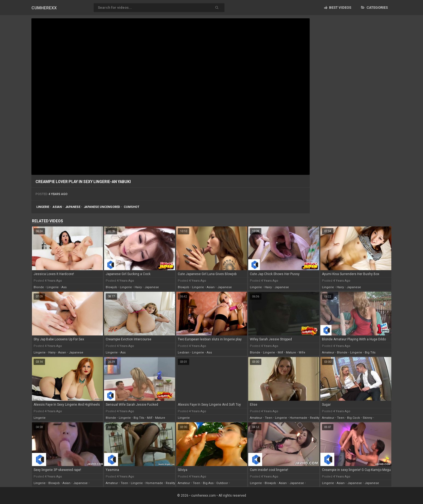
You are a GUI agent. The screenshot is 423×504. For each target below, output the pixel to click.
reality (315, 418)
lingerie (43, 207)
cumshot (131, 207)
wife (302, 353)
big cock (354, 418)
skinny (367, 418)
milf (280, 353)
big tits (370, 353)
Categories (374, 8)
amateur (328, 353)
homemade (298, 418)
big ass (208, 483)
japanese (73, 207)
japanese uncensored (102, 207)
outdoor (222, 483)
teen (269, 418)
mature (291, 353)
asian (57, 207)
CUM (44, 8)
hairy (138, 287)
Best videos (338, 8)
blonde (39, 287)
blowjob (111, 287)
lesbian (184, 353)
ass (64, 287)
